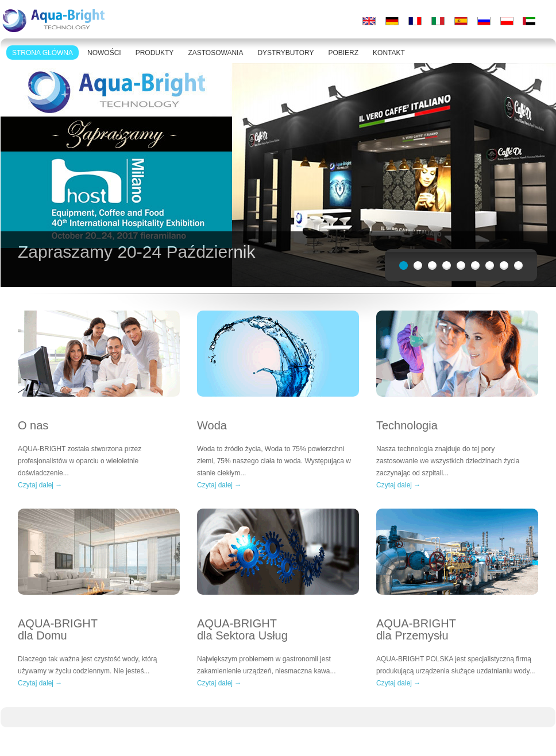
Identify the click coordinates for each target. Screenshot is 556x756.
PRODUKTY (155, 53)
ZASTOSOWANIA (215, 53)
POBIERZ (343, 53)
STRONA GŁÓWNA (43, 53)
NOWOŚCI (104, 53)
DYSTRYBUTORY (285, 53)
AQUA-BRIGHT (99, 630)
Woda (212, 426)
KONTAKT (389, 53)
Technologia (407, 426)
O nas (33, 426)
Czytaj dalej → (40, 485)
